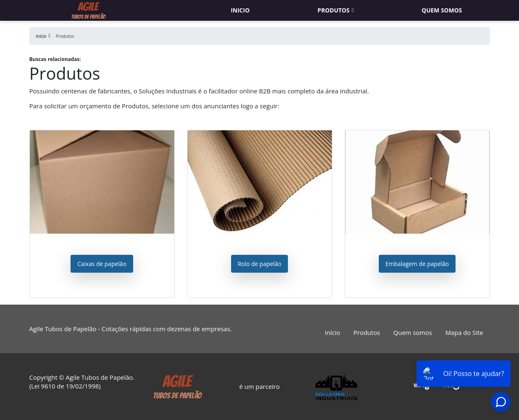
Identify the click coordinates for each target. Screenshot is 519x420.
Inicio (240, 10)
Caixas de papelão (102, 264)
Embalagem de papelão (417, 264)
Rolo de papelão (259, 264)
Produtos (333, 10)
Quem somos (442, 10)
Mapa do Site (464, 332)
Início (333, 332)
